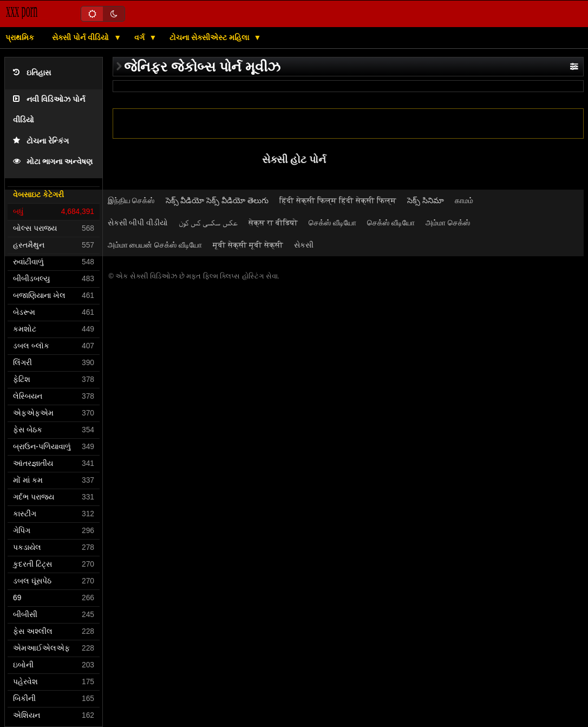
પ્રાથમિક (20, 37)
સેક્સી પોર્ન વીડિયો (81, 37)
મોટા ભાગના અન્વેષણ (53, 162)
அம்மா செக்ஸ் (448, 223)
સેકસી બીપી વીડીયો (138, 223)
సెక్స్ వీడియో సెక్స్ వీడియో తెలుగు (217, 200)
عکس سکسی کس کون (208, 223)
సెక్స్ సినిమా (426, 200)
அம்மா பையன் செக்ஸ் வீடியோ (155, 245)
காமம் (464, 200)
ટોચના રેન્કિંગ (41, 141)
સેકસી (304, 245)
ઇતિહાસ (32, 73)
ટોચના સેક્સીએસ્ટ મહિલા (210, 37)
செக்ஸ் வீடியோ (332, 223)
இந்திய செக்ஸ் (131, 200)
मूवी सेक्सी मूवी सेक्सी (248, 245)
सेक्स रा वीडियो (273, 223)
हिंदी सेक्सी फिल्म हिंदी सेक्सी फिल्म (338, 200)
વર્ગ (141, 37)
